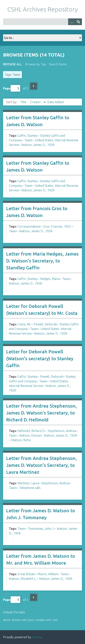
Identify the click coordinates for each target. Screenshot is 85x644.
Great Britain (26, 574)
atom (7, 620)
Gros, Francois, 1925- (57, 226)
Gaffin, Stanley (27, 136)
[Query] (42, 22)
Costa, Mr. (24, 324)
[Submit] (78, 22)
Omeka (37, 637)
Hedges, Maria (50, 279)
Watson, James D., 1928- (38, 145)
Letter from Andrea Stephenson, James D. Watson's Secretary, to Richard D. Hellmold (42, 413)
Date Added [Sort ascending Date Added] (55, 102)
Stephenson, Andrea (62, 431)
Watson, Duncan (30, 435)
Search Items (58, 64)
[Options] (72, 22)
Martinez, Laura (28, 483)
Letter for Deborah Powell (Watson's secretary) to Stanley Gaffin (40, 359)
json (31, 620)
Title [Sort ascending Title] (24, 102)
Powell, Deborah (45, 324)
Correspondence (29, 226)
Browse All (13, 64)
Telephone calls (30, 488)
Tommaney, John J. (41, 529)
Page (12, 88)
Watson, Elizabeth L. (23, 579)
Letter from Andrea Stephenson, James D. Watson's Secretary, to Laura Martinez (42, 465)
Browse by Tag (35, 64)
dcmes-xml (19, 620)
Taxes (28, 140)
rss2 (55, 620)
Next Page (34, 86)
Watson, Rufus (21, 440)
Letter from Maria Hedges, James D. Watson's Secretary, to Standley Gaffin (42, 261)
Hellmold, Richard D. (31, 431)
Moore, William (48, 574)
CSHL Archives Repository (42, 9)
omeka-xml (43, 620)
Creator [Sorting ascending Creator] (36, 102)
